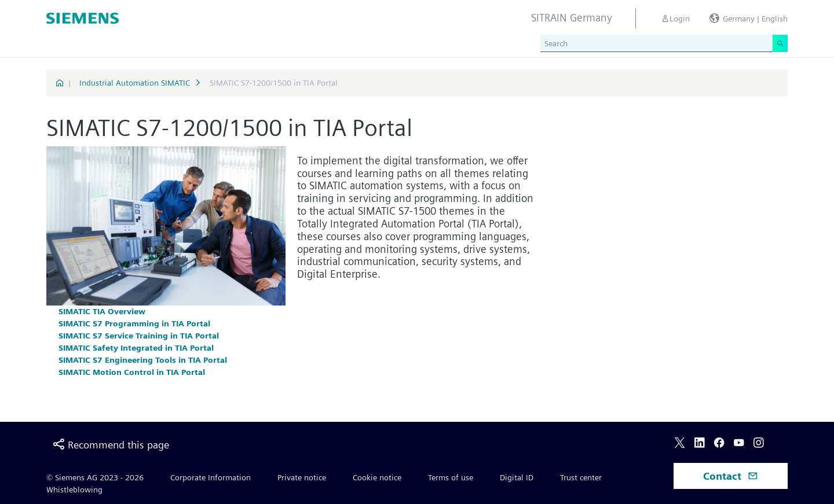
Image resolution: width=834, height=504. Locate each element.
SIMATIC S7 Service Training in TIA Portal (139, 336)
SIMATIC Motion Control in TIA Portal (132, 372)
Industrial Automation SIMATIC (135, 83)
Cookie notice (377, 477)
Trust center (581, 477)
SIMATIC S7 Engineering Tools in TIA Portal (143, 360)
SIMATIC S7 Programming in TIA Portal (134, 323)
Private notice (302, 477)
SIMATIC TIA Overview (102, 311)
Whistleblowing (74, 490)
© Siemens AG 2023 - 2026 (95, 477)
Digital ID (517, 477)
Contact (731, 476)
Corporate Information (211, 477)
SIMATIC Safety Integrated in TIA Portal (136, 348)
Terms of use (451, 477)
